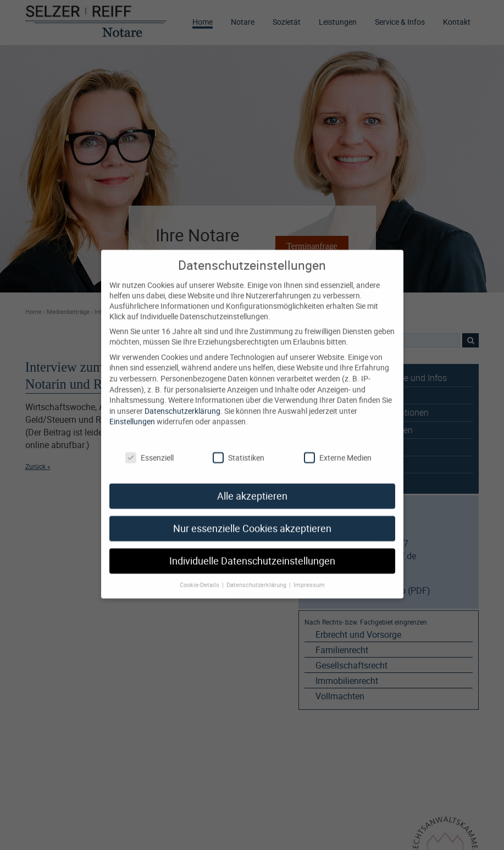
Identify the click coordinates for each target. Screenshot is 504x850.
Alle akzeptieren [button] (252, 485)
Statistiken (239, 446)
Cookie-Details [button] (200, 573)
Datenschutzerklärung (182, 399)
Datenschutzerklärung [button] (257, 573)
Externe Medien (338, 446)
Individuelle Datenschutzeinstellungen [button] (252, 550)
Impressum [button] (309, 573)
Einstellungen (132, 410)
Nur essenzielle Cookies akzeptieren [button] (252, 518)
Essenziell (149, 446)
